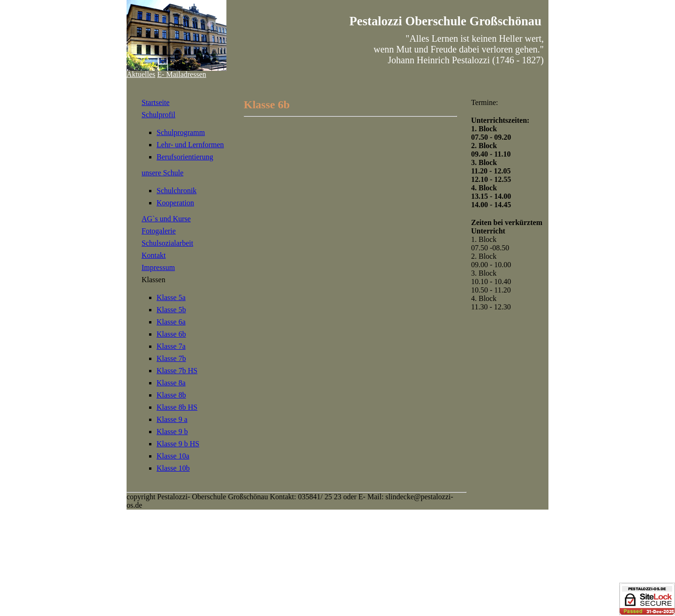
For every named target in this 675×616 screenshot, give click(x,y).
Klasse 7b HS (177, 371)
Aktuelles (141, 74)
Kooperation (175, 203)
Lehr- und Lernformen (190, 145)
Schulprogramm (181, 132)
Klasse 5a (171, 297)
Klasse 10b (173, 468)
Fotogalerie (159, 231)
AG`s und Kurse (166, 219)
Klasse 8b (171, 395)
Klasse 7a (171, 346)
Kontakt (154, 255)
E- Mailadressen (181, 74)
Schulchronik (176, 191)
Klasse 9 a (172, 419)
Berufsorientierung (185, 157)
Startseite (156, 102)
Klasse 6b (171, 334)
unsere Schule (162, 173)
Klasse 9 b (172, 432)
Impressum (158, 267)
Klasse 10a (173, 456)
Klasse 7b (171, 358)
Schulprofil (158, 115)
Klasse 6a (171, 322)
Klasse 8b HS (177, 407)
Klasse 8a (171, 383)
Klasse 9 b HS (178, 444)
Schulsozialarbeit (167, 243)
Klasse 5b (171, 310)
